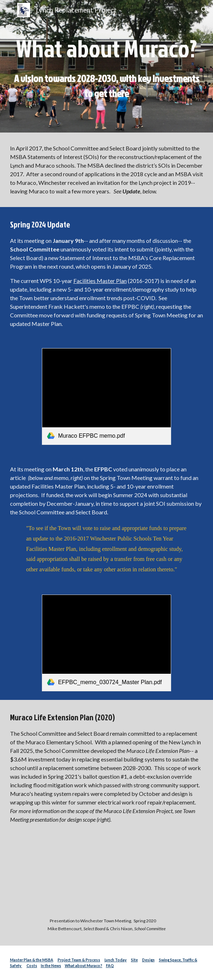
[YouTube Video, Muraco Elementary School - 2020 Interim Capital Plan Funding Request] (106, 878)
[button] (9, 10)
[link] (106, 397)
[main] (107, 66)
